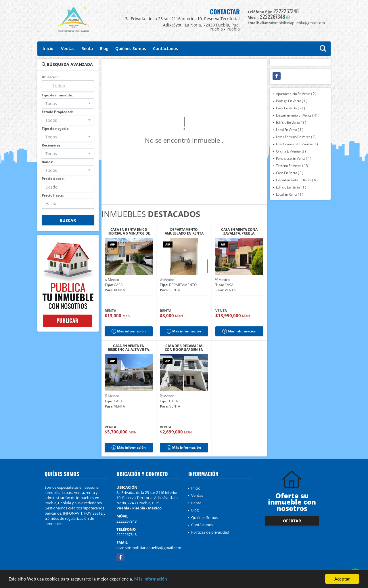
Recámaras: (51, 145)
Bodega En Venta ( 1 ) (292, 101)
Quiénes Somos (131, 48)
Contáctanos (165, 48)
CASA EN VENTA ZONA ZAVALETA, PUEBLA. (239, 231)
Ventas (68, 48)
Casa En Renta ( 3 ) (290, 173)
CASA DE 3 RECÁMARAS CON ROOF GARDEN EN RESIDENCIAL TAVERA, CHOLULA (184, 348)
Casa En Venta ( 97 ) (291, 108)
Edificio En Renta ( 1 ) (291, 187)
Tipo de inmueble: (57, 95)
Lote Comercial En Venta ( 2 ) (297, 144)
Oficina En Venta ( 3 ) (291, 151)
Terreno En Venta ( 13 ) (293, 166)
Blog (104, 48)
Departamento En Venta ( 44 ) (298, 115)
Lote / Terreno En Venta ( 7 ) (296, 137)
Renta (87, 48)
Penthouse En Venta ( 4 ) (294, 158)
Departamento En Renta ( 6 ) (297, 180)
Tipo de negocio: (55, 129)
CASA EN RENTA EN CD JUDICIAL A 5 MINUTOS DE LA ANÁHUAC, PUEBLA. (129, 231)
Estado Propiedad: (57, 112)
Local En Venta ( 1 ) (290, 130)
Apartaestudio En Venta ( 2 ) (296, 94)
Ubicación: (51, 77)
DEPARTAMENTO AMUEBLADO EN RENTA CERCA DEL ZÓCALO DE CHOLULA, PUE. (184, 231)
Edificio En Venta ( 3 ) (291, 122)
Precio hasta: (53, 195)
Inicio (48, 48)
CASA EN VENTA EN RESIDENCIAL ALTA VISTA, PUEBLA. (129, 348)
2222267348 (286, 11)
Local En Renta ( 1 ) (290, 194)
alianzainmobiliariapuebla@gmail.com (149, 548)
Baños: (47, 162)
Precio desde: (53, 179)
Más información (153, 580)
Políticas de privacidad (210, 532)
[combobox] (68, 103)
